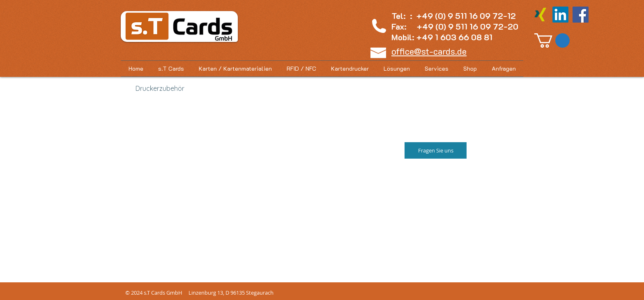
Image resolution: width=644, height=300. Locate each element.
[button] (552, 40)
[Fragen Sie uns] (436, 150)
